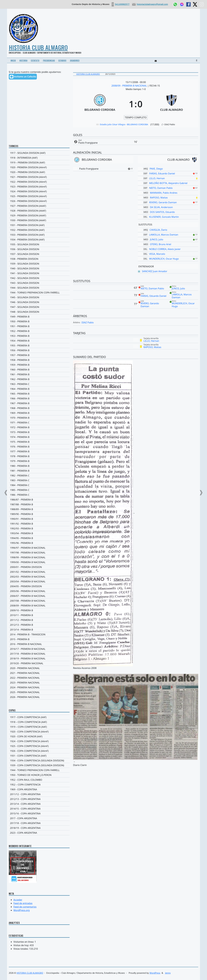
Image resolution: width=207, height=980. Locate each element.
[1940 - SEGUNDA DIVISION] (39, 268)
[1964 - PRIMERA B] (39, 389)
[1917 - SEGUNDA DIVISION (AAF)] (39, 153)
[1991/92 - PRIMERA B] (39, 524)
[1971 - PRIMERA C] (39, 423)
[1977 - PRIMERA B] (39, 451)
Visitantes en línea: (24, 942)
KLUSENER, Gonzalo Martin (164, 217)
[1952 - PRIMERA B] (39, 331)
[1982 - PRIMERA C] (39, 476)
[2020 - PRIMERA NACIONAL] (39, 668)
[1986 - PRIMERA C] (39, 495)
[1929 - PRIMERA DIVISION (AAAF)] (39, 216)
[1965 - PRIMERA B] (39, 394)
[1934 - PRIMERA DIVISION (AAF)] (39, 240)
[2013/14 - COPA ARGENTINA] (39, 804)
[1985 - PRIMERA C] (39, 490)
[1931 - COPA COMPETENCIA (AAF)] (39, 756)
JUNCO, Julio (157, 239)
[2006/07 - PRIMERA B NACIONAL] (39, 596)
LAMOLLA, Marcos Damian (164, 235)
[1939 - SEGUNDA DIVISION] (39, 264)
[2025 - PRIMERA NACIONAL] (39, 692)
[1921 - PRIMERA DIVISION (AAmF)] (39, 177)
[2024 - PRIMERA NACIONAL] (39, 687)
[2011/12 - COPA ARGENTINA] (39, 794)
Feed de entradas (23, 903)
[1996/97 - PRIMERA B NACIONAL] (39, 548)
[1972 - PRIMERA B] (39, 427)
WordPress (155, 973)
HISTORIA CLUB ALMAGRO (38, 47)
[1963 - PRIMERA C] (39, 384)
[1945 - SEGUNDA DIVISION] (39, 297)
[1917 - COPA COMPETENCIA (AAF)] (39, 717)
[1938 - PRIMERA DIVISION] (39, 259)
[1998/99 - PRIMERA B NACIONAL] (39, 557)
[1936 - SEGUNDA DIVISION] (39, 249)
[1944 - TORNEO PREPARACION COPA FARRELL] (39, 293)
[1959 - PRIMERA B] (39, 365)
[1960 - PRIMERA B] (39, 370)
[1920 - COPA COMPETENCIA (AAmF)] (39, 732)
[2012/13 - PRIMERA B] (39, 625)
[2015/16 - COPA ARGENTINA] (39, 814)
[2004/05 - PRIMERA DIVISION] (39, 586)
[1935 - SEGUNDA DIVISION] (39, 244)
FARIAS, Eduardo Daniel (162, 173)
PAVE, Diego (156, 169)
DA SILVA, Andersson (161, 207)
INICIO (13, 60)
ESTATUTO (35, 60)
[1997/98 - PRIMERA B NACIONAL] (39, 553)
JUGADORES (75, 60)
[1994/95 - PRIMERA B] (39, 538)
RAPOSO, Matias (159, 198)
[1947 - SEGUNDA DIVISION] (39, 307)
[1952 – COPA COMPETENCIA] (39, 785)
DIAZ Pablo (88, 322)
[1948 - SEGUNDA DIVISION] (39, 312)
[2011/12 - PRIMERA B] (39, 620)
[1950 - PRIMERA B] (39, 321)
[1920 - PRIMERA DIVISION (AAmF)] (39, 167)
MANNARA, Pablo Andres (164, 193)
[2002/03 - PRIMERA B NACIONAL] (39, 577)
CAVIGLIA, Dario (158, 230)
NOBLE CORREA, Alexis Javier (165, 249)
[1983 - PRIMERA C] (39, 480)
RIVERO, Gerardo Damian (163, 202)
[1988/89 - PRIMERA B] (39, 509)
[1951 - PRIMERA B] (39, 326)
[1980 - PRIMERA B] (39, 466)
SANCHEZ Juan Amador (155, 271)
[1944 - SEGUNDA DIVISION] (39, 288)
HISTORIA (23, 60)
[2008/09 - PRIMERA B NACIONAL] (39, 606)
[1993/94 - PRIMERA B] (39, 533)
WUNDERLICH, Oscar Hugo (164, 259)
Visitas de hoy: (22, 945)
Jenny (168, 973)
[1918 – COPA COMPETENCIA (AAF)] (39, 722)
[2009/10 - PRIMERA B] (39, 610)
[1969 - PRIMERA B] (39, 413)
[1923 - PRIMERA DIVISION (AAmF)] (39, 187)
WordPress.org (22, 910)
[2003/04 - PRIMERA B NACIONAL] (39, 581)
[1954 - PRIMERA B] (39, 341)
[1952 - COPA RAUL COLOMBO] (39, 780)
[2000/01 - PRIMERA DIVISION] (39, 567)
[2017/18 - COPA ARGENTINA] (39, 823)
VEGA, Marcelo (157, 254)
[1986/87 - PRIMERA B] (39, 500)
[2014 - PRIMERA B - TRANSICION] (39, 634)
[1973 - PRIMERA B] (39, 432)
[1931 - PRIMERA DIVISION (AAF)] (39, 225)
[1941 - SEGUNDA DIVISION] (39, 273)
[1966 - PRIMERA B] (39, 399)
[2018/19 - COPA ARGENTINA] (39, 828)
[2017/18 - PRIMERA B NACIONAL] (39, 654)
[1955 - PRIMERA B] (39, 346)
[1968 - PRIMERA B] (39, 408)
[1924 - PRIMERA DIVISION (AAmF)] (39, 191)
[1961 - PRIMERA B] (39, 374)
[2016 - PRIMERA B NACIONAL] (39, 644)
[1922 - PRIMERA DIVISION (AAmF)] (39, 182)
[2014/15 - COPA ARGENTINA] (39, 809)
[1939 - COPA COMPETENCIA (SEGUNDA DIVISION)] (39, 765)
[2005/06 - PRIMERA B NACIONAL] (39, 591)
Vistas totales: (21, 949)
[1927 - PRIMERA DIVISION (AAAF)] (39, 206)
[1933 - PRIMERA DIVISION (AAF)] (39, 235)
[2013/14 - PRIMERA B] (39, 630)
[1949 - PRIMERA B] (39, 317)
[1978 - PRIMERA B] (39, 456)
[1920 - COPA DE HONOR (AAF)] (39, 736)
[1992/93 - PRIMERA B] (39, 529)
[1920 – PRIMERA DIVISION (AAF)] (39, 172)
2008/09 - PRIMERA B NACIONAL (129, 86)
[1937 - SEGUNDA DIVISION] (39, 254)
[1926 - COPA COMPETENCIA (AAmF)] (39, 751)
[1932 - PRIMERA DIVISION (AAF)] (39, 230)
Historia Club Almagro (88, 74)
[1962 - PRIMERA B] (39, 379)
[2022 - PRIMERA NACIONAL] (39, 678)
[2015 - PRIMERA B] (39, 639)
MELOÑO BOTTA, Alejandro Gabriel (168, 183)
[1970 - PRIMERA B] (39, 418)
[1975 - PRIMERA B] (39, 442)
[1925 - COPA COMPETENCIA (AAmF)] (39, 746)
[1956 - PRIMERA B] (39, 350)
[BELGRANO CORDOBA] (100, 104)
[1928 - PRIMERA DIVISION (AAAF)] (39, 211)
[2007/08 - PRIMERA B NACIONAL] (39, 601)
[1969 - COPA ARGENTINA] (39, 789)
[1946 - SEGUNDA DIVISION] (39, 302)
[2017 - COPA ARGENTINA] (39, 818)
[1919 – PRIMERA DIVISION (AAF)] (39, 163)
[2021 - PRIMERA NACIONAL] (39, 673)
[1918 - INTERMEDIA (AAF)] (39, 158)
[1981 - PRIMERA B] (39, 471)
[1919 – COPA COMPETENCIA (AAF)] (39, 727)
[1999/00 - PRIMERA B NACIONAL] (39, 562)
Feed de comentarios (25, 907)
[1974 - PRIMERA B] (39, 437)
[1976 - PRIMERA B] (39, 447)
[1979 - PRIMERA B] (39, 461)
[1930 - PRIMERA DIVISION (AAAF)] (39, 220)
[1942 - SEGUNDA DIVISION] (39, 278)
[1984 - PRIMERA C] (39, 485)
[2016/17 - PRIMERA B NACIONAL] (39, 649)
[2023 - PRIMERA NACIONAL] (39, 683)
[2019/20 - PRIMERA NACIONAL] (39, 663)
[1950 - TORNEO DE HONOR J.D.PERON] (39, 775)
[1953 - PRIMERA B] (39, 336)
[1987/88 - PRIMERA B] (39, 504)
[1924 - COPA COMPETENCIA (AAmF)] (39, 741)
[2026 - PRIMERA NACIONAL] (39, 697)
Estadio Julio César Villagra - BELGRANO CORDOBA (124, 124)
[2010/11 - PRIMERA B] (39, 615)
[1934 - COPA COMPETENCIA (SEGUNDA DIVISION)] (39, 761)
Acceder (18, 900)
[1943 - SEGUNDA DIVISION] (39, 283)
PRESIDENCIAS (49, 60)
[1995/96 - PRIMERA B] (39, 543)
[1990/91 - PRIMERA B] (39, 519)
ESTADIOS (62, 60)
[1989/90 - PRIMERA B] (39, 514)
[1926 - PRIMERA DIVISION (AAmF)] (39, 201)
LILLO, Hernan (157, 178)
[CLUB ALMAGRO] (172, 104)
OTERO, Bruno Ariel (161, 244)
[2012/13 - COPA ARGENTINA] (39, 799)
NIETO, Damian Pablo (161, 188)
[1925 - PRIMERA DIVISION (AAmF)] (39, 196)
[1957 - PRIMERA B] (39, 355)
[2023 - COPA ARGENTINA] (39, 833)
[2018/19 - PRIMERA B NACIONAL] (39, 659)
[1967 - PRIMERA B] (39, 403)
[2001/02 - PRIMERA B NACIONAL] (39, 572)
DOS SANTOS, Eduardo (162, 212)
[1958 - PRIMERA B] (39, 360)
